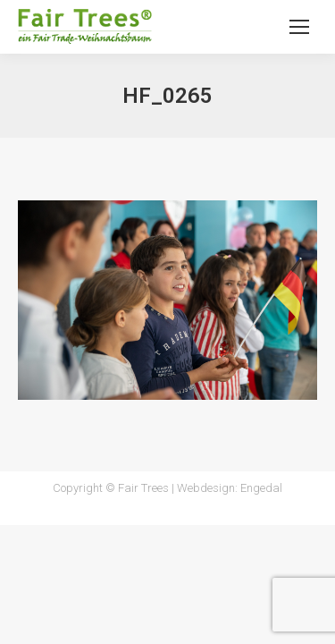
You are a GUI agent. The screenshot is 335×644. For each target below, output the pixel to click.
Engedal (261, 488)
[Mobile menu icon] (299, 27)
